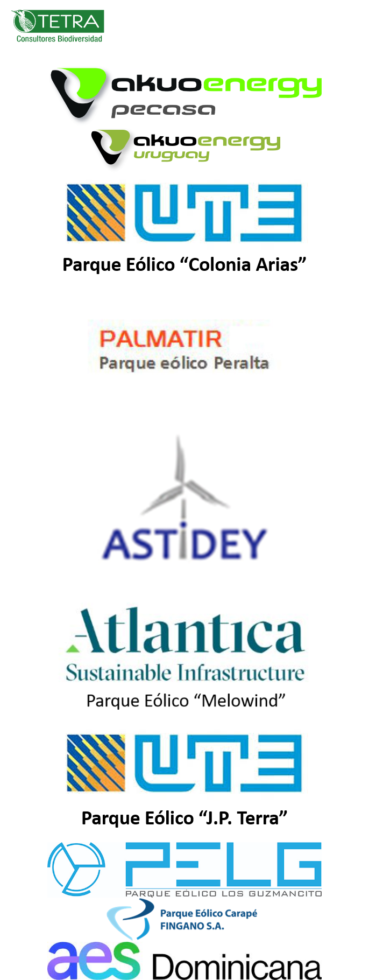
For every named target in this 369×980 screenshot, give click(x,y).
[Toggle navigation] (345, 26)
